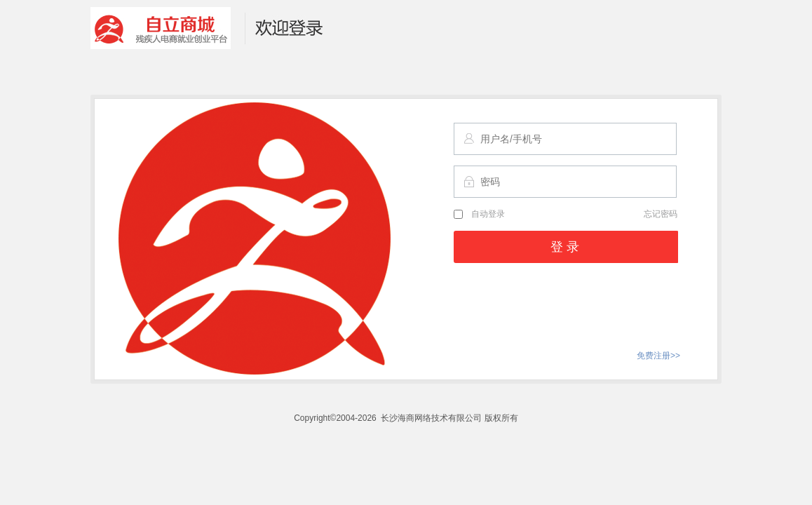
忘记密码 (661, 214)
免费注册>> (658, 356)
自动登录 (479, 214)
